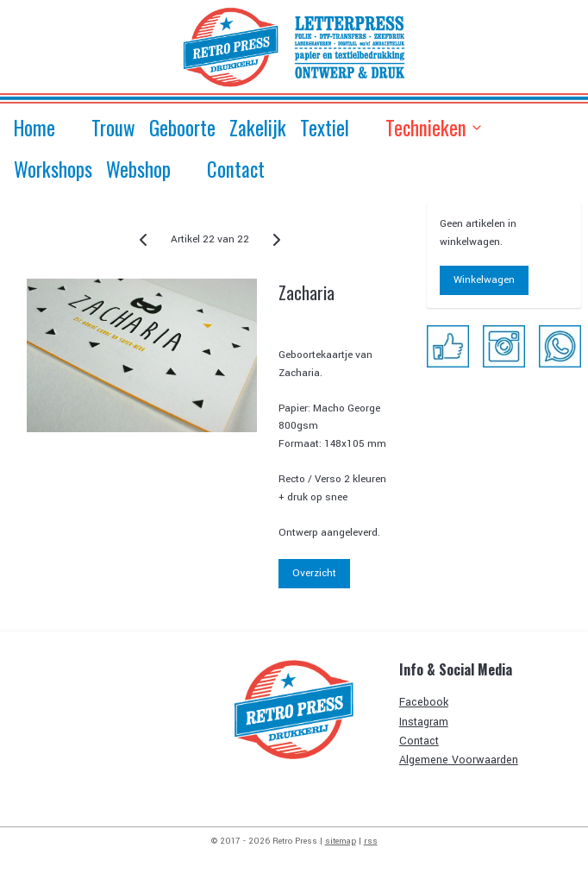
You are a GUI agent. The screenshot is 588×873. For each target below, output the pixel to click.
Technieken (435, 128)
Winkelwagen (484, 280)
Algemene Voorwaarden (459, 760)
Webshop (138, 169)
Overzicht (314, 573)
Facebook (424, 702)
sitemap (341, 841)
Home (34, 128)
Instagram (424, 722)
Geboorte (182, 128)
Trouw (113, 128)
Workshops (53, 169)
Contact (236, 169)
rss (371, 841)
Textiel (325, 128)
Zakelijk (258, 128)
